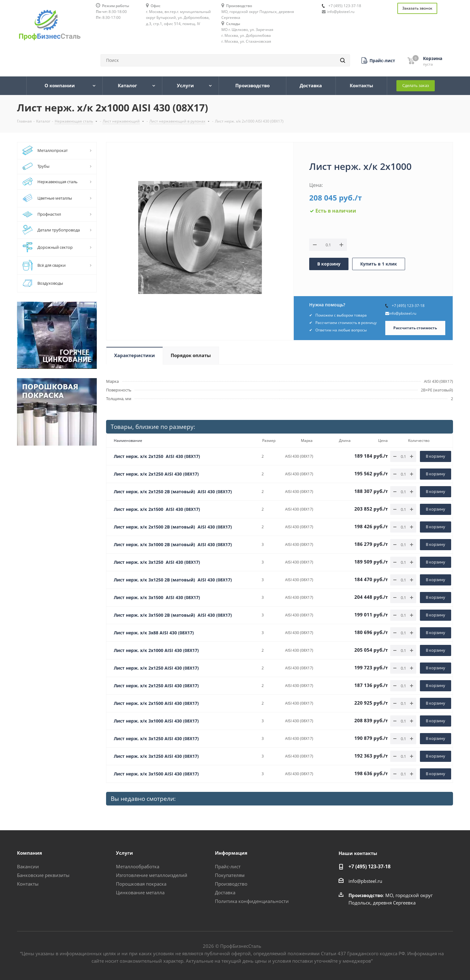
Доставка (225, 892)
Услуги (124, 853)
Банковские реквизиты (43, 875)
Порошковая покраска (141, 884)
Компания (30, 853)
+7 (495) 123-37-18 (345, 6)
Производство (231, 884)
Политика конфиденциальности (252, 901)
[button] (378, 60)
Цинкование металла (140, 892)
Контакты (28, 884)
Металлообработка (138, 866)
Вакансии (28, 866)
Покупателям (230, 875)
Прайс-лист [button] (228, 866)
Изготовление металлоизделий (152, 875)
